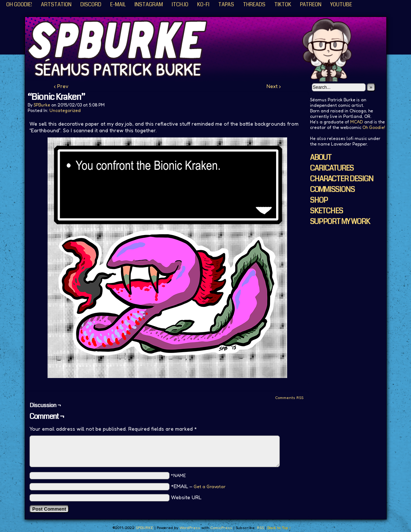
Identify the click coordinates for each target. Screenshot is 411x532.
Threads (254, 4)
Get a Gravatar (210, 486)
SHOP (319, 200)
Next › (274, 86)
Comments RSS (289, 398)
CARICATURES (332, 168)
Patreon (311, 4)
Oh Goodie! (19, 4)
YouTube (341, 4)
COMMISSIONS (332, 190)
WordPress (190, 528)
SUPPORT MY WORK (340, 222)
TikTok (283, 4)
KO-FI (203, 4)
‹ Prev (61, 86)
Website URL (186, 497)
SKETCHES (326, 211)
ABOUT (321, 157)
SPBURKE (209, 49)
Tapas (226, 4)
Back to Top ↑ (279, 528)
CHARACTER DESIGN (342, 179)
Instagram (149, 4)
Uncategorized (65, 110)
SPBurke (42, 105)
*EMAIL (198, 486)
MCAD (357, 122)
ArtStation (56, 4)
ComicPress (221, 528)
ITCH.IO (180, 4)
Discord (91, 4)
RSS (260, 528)
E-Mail (118, 4)
